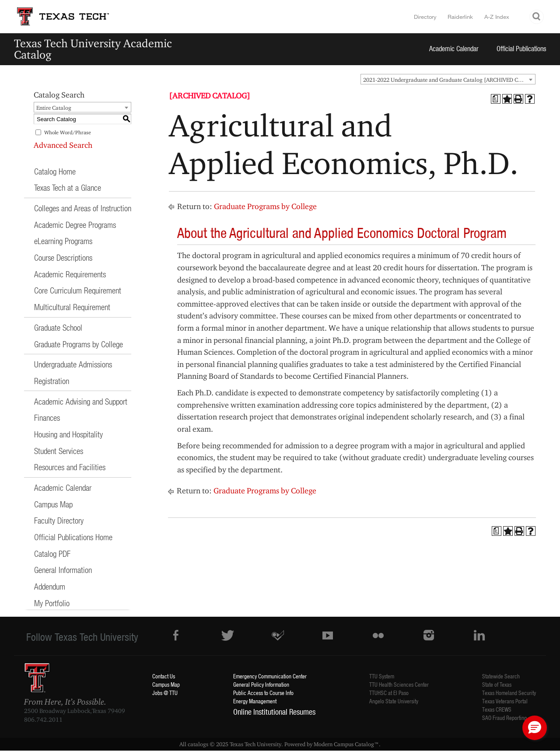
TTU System (382, 676)
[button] (535, 728)
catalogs (198, 744)
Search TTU (537, 17)
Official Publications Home (73, 537)
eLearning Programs (63, 241)
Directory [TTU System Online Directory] (425, 17)
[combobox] (448, 79)
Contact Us (164, 676)
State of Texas (497, 684)
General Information (63, 570)
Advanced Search (63, 145)
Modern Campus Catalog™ (346, 744)
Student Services (59, 451)
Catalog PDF (52, 554)
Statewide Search (501, 676)
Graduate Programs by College (79, 344)
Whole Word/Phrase (68, 132)
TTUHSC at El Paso (389, 693)
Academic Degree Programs (75, 225)
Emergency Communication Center (270, 676)
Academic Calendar (454, 48)
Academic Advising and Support (81, 401)
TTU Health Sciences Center (399, 684)
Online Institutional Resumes (274, 712)
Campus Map (53, 504)
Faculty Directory (59, 520)
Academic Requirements (70, 274)
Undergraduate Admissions (73, 364)
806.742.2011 (43, 720)
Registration (52, 381)
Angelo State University (394, 701)
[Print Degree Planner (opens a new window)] (496, 99)
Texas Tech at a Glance (68, 187)
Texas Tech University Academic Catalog (93, 49)
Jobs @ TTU (165, 693)
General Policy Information (261, 684)
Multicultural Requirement (72, 307)
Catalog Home (55, 171)
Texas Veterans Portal (505, 701)
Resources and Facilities (70, 467)
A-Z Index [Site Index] (497, 17)
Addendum (50, 586)
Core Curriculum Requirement (78, 290)
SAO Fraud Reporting (504, 718)
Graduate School (58, 327)
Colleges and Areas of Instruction (83, 208)
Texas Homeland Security (509, 693)
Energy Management (255, 701)
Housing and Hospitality (68, 434)
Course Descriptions (63, 257)
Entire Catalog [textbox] (54, 108)
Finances (47, 417)
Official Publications (521, 48)
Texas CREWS (497, 709)
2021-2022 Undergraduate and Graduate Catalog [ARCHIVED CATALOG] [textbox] (449, 80)
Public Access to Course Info (263, 693)
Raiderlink (460, 17)
